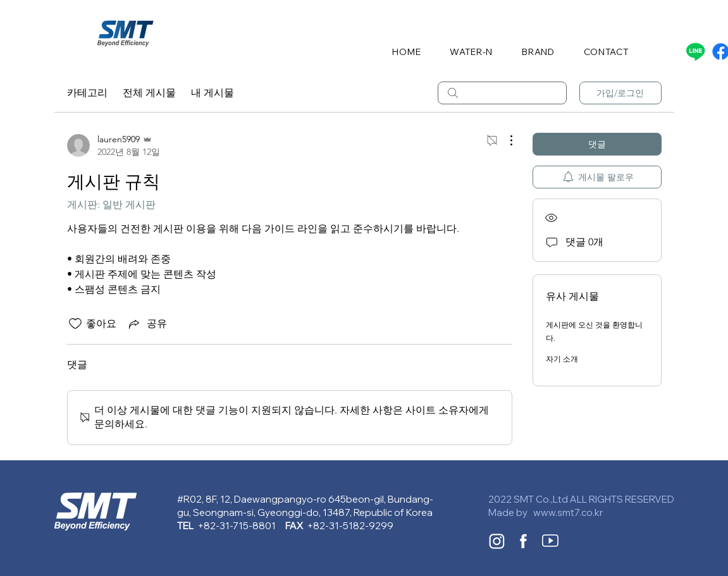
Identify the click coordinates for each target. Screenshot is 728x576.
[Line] (695, 52)
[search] (502, 93)
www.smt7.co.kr (568, 512)
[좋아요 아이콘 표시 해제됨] (75, 324)
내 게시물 (213, 93)
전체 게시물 (149, 93)
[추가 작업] (505, 140)
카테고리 (87, 93)
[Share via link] (147, 324)
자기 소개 (562, 359)
